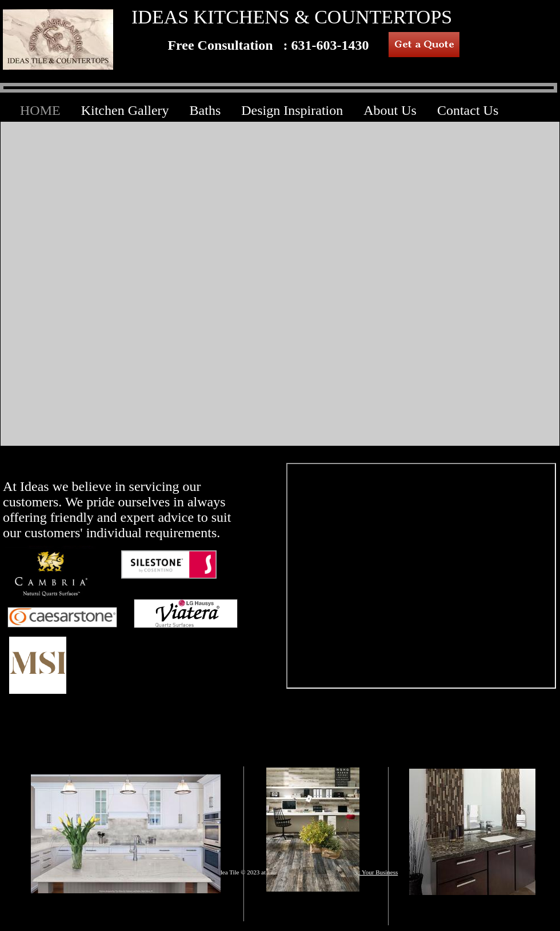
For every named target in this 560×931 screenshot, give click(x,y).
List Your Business (374, 872)
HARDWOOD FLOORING (315, 909)
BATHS (471, 910)
